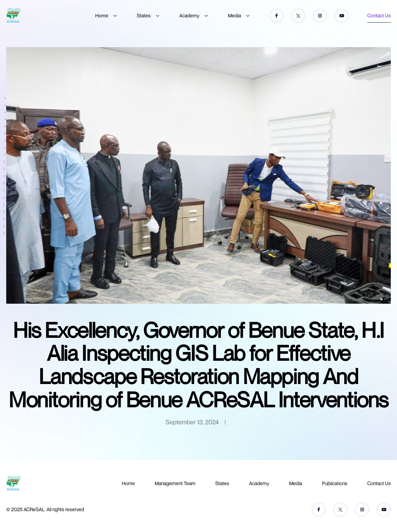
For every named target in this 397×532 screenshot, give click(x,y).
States (144, 16)
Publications (335, 483)
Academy (189, 16)
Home (102, 16)
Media (234, 16)
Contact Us (379, 16)
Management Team (175, 483)
